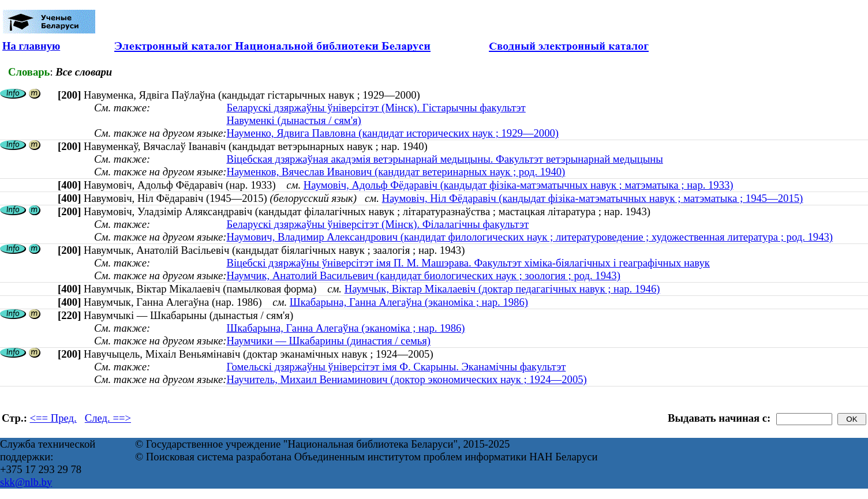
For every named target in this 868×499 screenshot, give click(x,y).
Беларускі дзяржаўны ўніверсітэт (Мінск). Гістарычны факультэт (376, 108)
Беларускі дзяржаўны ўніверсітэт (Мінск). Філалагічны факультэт (377, 224)
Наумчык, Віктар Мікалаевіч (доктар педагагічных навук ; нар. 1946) (502, 289)
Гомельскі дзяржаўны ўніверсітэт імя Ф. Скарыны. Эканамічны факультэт (396, 367)
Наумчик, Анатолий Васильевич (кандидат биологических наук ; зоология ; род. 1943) (423, 275)
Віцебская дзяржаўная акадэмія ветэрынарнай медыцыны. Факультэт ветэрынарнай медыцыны (444, 159)
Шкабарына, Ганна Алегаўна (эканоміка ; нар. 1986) (409, 302)
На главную (31, 46)
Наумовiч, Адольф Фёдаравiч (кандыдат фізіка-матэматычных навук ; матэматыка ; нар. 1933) (519, 185)
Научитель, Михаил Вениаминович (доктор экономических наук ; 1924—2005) (406, 379)
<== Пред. (53, 418)
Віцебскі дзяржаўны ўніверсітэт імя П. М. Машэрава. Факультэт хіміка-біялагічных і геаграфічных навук (468, 263)
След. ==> (108, 418)
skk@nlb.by (26, 482)
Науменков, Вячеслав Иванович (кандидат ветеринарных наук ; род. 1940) (396, 172)
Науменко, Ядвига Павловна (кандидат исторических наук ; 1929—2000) (392, 133)
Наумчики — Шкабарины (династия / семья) (328, 341)
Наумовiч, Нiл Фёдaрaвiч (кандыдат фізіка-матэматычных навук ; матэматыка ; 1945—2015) (593, 198)
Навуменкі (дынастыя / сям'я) (293, 120)
